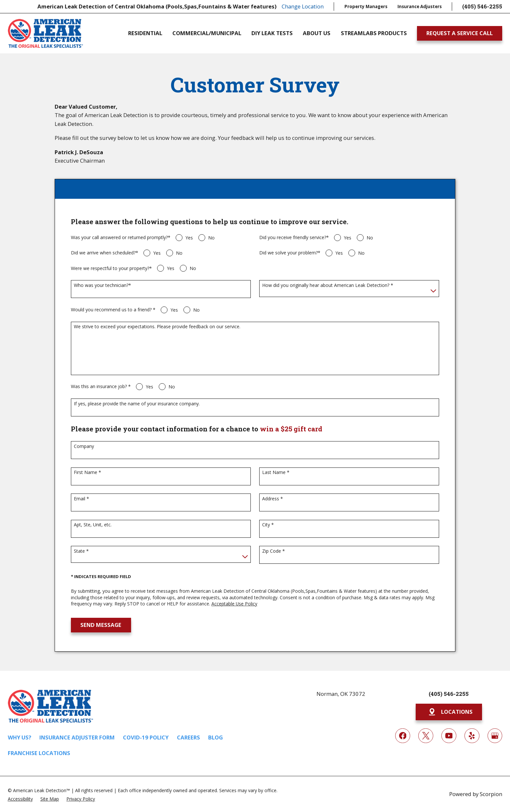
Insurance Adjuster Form (77, 737)
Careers (188, 737)
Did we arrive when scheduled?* (105, 253)
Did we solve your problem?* (290, 253)
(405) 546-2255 (482, 6)
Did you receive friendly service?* (294, 238)
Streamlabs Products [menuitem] (374, 33)
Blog (215, 737)
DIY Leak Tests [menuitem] (272, 33)
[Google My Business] (495, 736)
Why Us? (20, 737)
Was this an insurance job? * (101, 387)
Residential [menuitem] (145, 33)
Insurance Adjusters (420, 7)
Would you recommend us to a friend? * (113, 310)
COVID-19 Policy (146, 737)
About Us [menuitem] (317, 33)
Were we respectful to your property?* (111, 269)
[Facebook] (403, 736)
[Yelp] (472, 736)
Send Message (101, 625)
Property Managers (366, 7)
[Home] (46, 34)
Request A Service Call (460, 33)
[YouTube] (449, 736)
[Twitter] (426, 736)
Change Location (303, 6)
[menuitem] (20, 798)
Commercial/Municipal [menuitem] (207, 33)
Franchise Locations (39, 753)
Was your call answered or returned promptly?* (121, 238)
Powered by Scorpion (476, 794)
